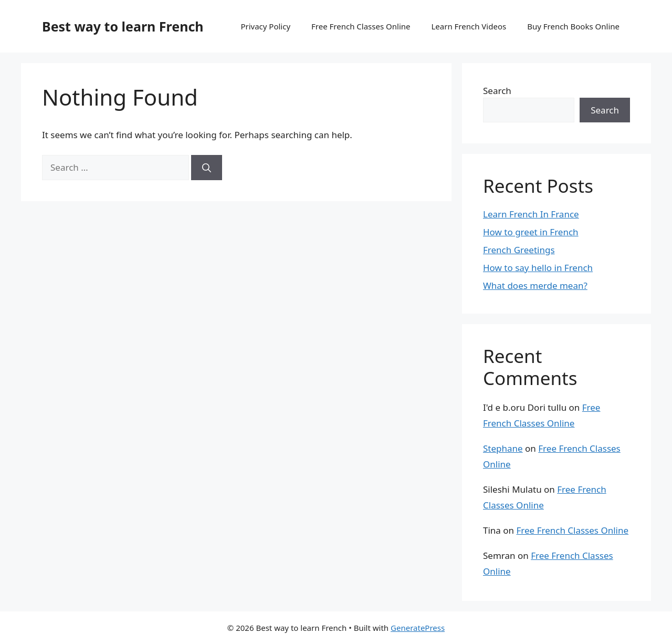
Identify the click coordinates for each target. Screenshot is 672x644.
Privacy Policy (265, 26)
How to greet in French (531, 232)
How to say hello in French (538, 268)
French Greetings (519, 250)
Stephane (503, 448)
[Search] (207, 168)
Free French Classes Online (361, 26)
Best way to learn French (123, 26)
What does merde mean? (535, 285)
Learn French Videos (469, 26)
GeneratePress (418, 628)
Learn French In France (531, 214)
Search (497, 91)
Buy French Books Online (573, 26)
